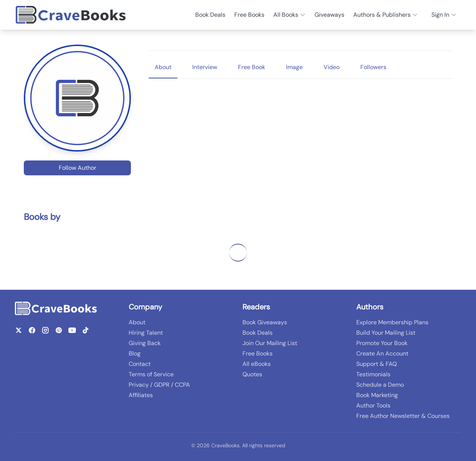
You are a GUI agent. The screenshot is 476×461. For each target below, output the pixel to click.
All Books (290, 15)
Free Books (249, 15)
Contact (140, 364)
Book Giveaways (265, 322)
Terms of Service (151, 374)
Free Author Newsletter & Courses (403, 416)
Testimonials (373, 374)
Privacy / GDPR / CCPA (159, 385)
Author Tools (373, 405)
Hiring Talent (146, 333)
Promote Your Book (382, 343)
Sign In (444, 15)
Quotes (252, 374)
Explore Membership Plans (392, 322)
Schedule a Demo (380, 385)
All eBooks (257, 364)
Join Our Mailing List (270, 343)
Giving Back (145, 343)
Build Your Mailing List (386, 333)
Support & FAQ (377, 364)
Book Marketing (377, 395)
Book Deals (210, 15)
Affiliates (141, 395)
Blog (135, 353)
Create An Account (382, 353)
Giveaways (329, 15)
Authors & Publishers (386, 15)
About (137, 322)
